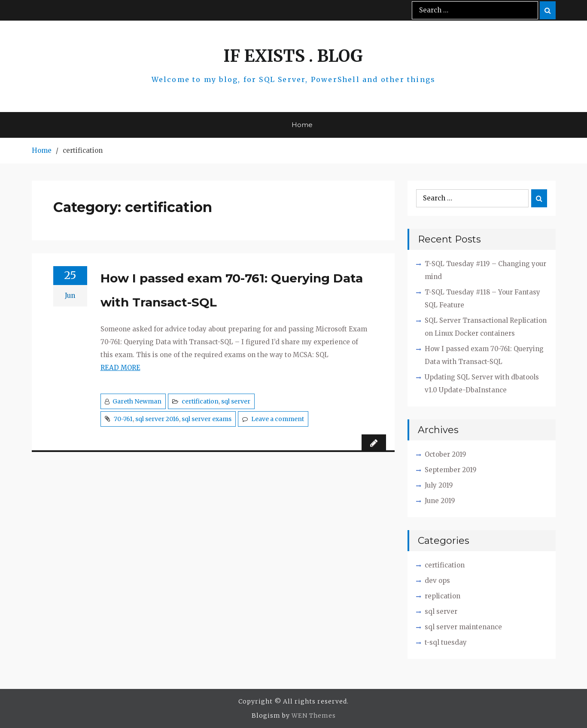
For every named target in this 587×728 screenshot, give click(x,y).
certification (200, 401)
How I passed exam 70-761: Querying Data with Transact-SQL (232, 290)
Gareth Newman (137, 401)
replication (443, 596)
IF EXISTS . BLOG (293, 56)
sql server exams (207, 419)
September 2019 (451, 470)
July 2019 (439, 485)
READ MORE (120, 368)
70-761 (123, 419)
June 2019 (440, 501)
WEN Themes (314, 716)
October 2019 (446, 454)
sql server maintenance (463, 627)
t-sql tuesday (446, 642)
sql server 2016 (157, 419)
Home (302, 125)
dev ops (437, 581)
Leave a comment (278, 419)
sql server (236, 401)
